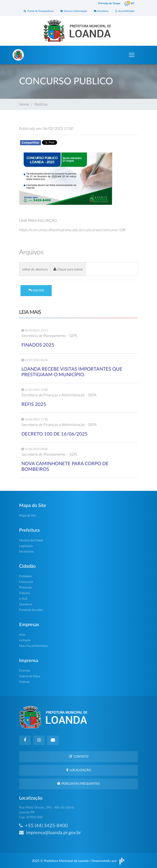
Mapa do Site (28, 516)
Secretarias (26, 552)
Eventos (25, 671)
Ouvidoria (101, 11)
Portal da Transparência (39, 11)
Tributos (25, 593)
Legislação (26, 546)
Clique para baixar (68, 269)
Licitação (25, 640)
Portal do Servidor (31, 610)
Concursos (26, 582)
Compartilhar (31, 143)
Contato (79, 756)
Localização (79, 770)
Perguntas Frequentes (78, 784)
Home (24, 104)
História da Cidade (31, 540)
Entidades (26, 576)
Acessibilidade (125, 11)
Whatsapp (73, 143)
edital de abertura (35, 269)
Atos (22, 635)
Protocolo (26, 588)
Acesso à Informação (74, 11)
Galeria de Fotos (30, 676)
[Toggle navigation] (132, 55)
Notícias (41, 104)
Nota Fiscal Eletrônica (33, 646)
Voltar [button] (36, 290)
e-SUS (23, 599)
